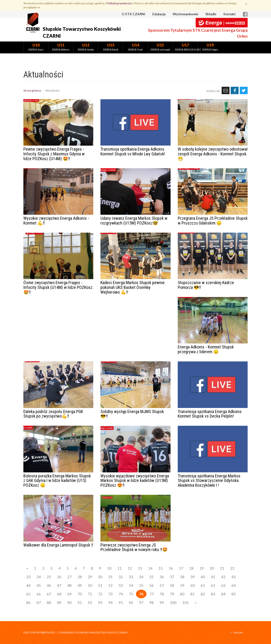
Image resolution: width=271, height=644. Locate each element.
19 (202, 568)
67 (49, 594)
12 (130, 568)
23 (28, 577)
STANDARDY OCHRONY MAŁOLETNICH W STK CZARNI (93, 632)
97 (141, 603)
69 (69, 594)
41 (213, 577)
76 (141, 594)
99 (162, 603)
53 (121, 585)
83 (213, 594)
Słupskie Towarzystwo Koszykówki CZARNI (82, 32)
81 (193, 594)
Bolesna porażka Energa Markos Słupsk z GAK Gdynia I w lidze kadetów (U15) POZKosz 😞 (57, 481)
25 (49, 577)
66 (39, 594)
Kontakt (229, 14)
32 (121, 577)
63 (223, 585)
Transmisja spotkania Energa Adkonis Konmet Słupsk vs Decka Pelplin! (210, 414)
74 (121, 594)
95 (121, 603)
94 (110, 603)
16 (171, 568)
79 (172, 594)
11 (120, 568)
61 (203, 585)
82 (203, 594)
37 (172, 577)
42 (223, 577)
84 (223, 594)
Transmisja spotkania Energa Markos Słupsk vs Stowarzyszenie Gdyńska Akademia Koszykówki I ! (209, 481)
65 (28, 594)
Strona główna (32, 90)
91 (80, 603)
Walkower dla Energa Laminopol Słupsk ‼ (58, 545)
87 (39, 603)
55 (141, 585)
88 (49, 603)
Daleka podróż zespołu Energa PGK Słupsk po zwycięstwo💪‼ (53, 414)
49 (80, 585)
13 (140, 568)
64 (234, 585)
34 (141, 577)
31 (110, 577)
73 (110, 594)
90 (69, 603)
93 (100, 603)
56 (151, 585)
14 (150, 568)
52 (110, 585)
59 (182, 585)
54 (131, 585)
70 (80, 594)
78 (162, 594)
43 (234, 577)
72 (100, 594)
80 (182, 594)
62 (213, 585)
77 (151, 594)
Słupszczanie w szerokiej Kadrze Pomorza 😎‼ (206, 285)
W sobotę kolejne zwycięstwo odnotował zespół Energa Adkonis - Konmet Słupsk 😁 (213, 154)
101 (185, 603)
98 (151, 603)
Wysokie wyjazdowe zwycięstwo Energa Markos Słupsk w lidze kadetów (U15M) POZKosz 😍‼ (135, 481)
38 (182, 577)
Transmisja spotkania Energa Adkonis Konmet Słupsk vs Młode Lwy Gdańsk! (133, 151)
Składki (211, 14)
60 (193, 585)
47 (59, 585)
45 (39, 585)
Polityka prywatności (39, 632)
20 (212, 568)
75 (131, 594)
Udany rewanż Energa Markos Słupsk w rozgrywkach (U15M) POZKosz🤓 (134, 221)
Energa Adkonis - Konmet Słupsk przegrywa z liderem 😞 (206, 349)
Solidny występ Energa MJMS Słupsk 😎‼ (132, 414)
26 (59, 577)
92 (90, 603)
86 (28, 603)
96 (131, 603)
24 (39, 577)
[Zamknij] (246, 4)
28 (80, 577)
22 (232, 568)
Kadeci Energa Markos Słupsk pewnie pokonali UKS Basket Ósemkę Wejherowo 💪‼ (133, 287)
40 (203, 577)
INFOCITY (238, 632)
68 (59, 594)
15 (161, 568)
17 (181, 568)
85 (234, 594)
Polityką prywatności (120, 3)
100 (173, 603)
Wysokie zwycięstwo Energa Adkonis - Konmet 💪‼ (56, 221)
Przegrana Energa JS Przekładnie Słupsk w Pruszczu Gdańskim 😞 (213, 221)
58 (172, 585)
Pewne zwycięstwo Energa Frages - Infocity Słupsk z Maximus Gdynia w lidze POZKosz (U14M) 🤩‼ (54, 154)
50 (90, 585)
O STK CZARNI (133, 14)
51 (100, 585)
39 (193, 577)
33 (131, 577)
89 (59, 603)
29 (90, 577)
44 (28, 585)
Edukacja (159, 14)
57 (162, 585)
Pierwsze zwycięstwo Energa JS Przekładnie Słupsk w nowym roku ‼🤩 (134, 547)
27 (69, 577)
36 (162, 577)
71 (90, 594)
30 (100, 577)
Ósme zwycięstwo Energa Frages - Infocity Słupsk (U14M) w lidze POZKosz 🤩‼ (58, 287)
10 (109, 568)
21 (222, 568)
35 (151, 577)
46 (49, 585)
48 (69, 585)
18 (191, 568)
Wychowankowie (185, 14)
